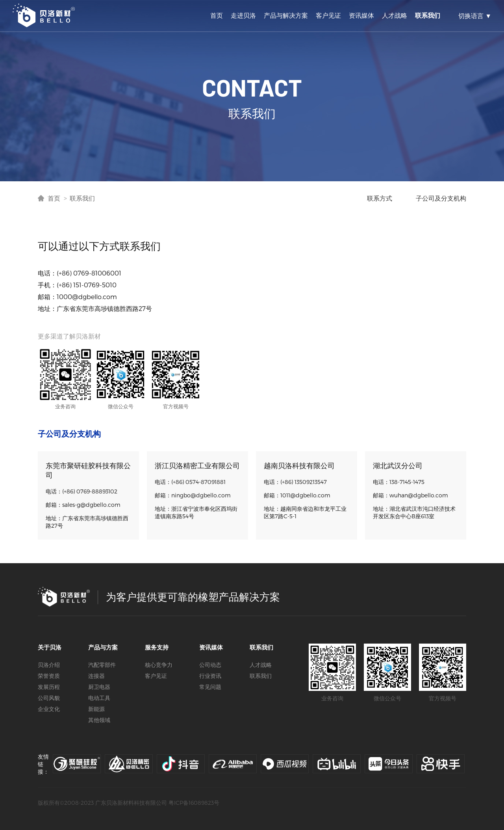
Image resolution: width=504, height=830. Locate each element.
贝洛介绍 (49, 665)
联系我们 (428, 15)
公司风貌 (49, 698)
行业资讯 (210, 676)
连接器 (96, 676)
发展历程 (49, 687)
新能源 (96, 709)
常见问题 (210, 687)
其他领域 (99, 720)
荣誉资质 (49, 676)
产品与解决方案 (286, 15)
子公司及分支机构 (441, 198)
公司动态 (210, 665)
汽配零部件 (102, 665)
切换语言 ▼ (475, 16)
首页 (217, 15)
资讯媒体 (361, 15)
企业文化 (49, 709)
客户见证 (328, 15)
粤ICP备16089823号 (194, 803)
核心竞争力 (159, 665)
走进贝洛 (243, 15)
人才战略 (395, 15)
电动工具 (99, 698)
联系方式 (380, 198)
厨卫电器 (99, 687)
